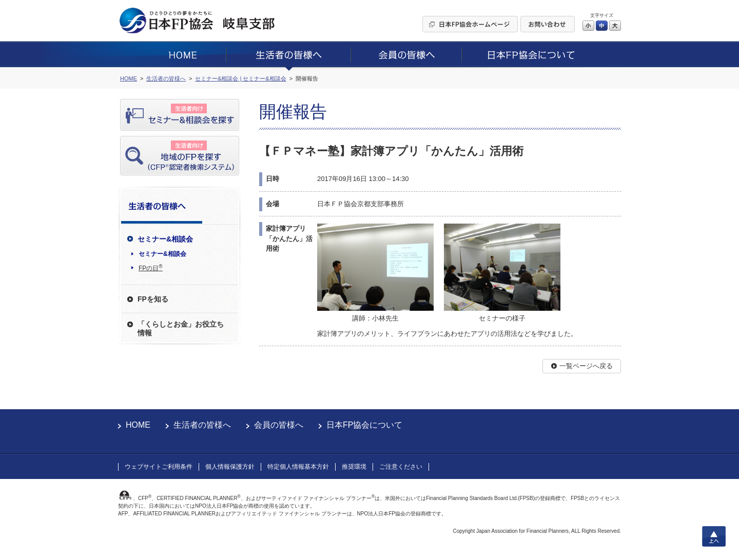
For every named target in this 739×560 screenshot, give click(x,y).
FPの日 (151, 268)
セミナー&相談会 (162, 254)
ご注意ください (401, 467)
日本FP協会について (364, 425)
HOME (138, 425)
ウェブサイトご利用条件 (159, 467)
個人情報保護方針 (230, 467)
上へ (714, 536)
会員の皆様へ (279, 425)
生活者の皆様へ (202, 425)
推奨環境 (354, 467)
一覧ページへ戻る (586, 366)
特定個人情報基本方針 (298, 467)
